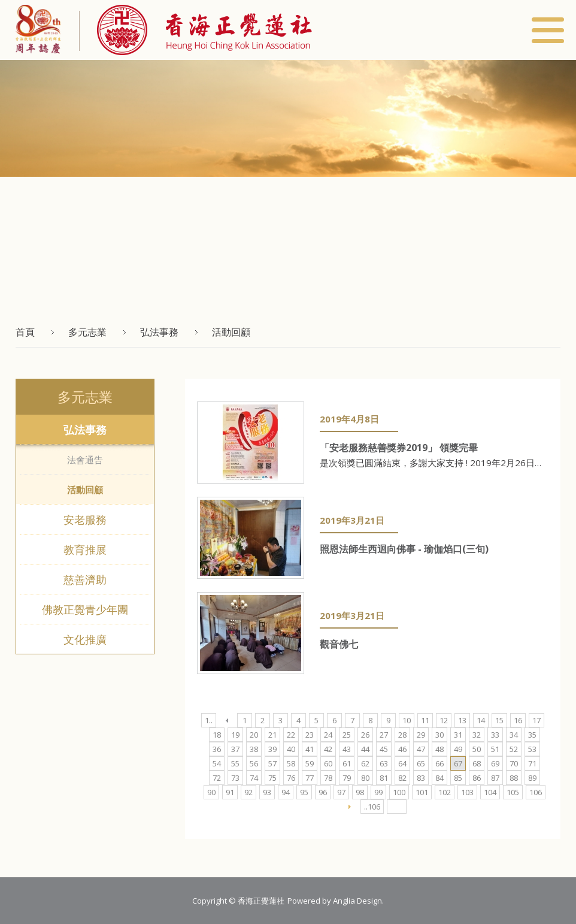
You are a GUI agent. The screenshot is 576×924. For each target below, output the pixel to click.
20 (254, 735)
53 (532, 749)
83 (421, 778)
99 (378, 792)
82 (402, 778)
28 (402, 735)
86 (477, 778)
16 (518, 720)
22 (291, 735)
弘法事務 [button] (159, 332)
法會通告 (85, 460)
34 (514, 735)
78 (328, 778)
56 (254, 763)
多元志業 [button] (87, 332)
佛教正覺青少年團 (85, 609)
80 (365, 778)
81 (384, 778)
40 (291, 749)
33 (495, 735)
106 (536, 792)
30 (439, 735)
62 (365, 763)
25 (347, 735)
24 (328, 735)
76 (291, 778)
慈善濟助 (85, 579)
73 (235, 778)
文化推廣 (85, 639)
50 (477, 749)
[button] (195, 30)
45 (384, 749)
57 (272, 763)
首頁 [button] (25, 332)
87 (495, 778)
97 (341, 792)
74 (254, 778)
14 (481, 720)
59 (310, 763)
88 (514, 778)
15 (499, 720)
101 (422, 792)
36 (217, 749)
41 (310, 749)
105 (513, 792)
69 (495, 763)
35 (532, 735)
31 (458, 735)
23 (310, 735)
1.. (209, 720)
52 (514, 749)
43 (347, 749)
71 (532, 763)
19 (235, 735)
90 (211, 792)
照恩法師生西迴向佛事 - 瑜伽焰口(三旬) (404, 549)
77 (310, 778)
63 (384, 763)
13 (462, 720)
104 (490, 792)
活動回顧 (85, 490)
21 (272, 735)
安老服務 (85, 520)
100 (399, 792)
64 (402, 763)
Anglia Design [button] (357, 901)
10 (407, 720)
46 (402, 749)
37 (235, 749)
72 (217, 778)
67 (458, 763)
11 (425, 720)
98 (360, 792)
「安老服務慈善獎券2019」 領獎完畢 (399, 448)
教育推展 (85, 549)
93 (267, 792)
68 (477, 763)
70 (514, 763)
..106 (372, 807)
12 (444, 720)
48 (439, 749)
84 (439, 778)
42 (328, 749)
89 (532, 778)
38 (254, 749)
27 (384, 735)
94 (286, 792)
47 (421, 749)
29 (421, 735)
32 (477, 735)
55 (235, 763)
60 (328, 763)
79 (347, 778)
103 (467, 792)
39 (272, 749)
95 (304, 792)
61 (347, 763)
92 (248, 792)
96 (323, 792)
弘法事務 (85, 430)
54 (217, 763)
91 (230, 792)
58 (291, 763)
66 (439, 763)
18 (217, 735)
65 (421, 763)
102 (445, 792)
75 (272, 778)
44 (365, 749)
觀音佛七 (339, 644)
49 (458, 749)
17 (536, 720)
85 (458, 778)
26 (365, 735)
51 (495, 749)
